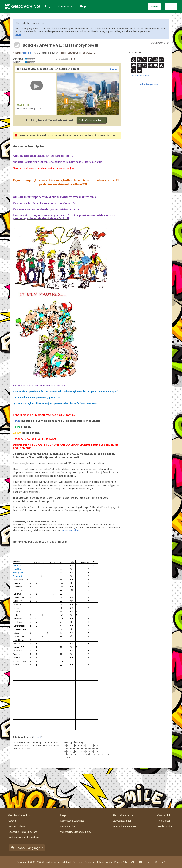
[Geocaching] (23, 6)
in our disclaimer (108, 135)
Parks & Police (68, 826)
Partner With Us (17, 826)
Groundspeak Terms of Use (99, 862)
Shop (83, 6)
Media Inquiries (166, 826)
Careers (12, 821)
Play (48, 6)
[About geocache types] (17, 45)
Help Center (164, 821)
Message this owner (48, 53)
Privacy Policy (121, 862)
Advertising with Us (149, 84)
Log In (171, 6)
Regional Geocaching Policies (24, 837)
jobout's (27, 53)
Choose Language (27, 848)
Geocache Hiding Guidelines (23, 832)
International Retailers (124, 826)
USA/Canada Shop (122, 821)
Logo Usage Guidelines (72, 821)
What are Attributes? (141, 76)
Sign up (154, 6)
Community (65, 6)
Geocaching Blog (70, 530)
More (18, 34)
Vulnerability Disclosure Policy (76, 832)
